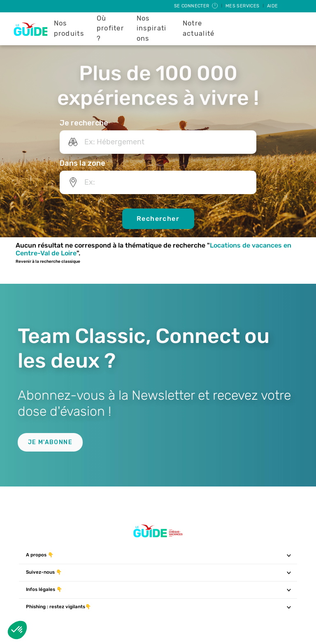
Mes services (243, 6)
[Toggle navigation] (289, 555)
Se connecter (196, 6)
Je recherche (84, 123)
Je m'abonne (50, 442)
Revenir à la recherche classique (48, 262)
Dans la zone (82, 163)
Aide (273, 6)
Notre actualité (199, 28)
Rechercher (158, 219)
